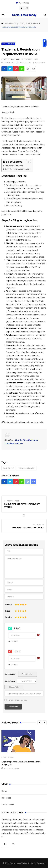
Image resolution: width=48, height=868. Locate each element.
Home (4, 791)
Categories (6, 798)
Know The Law (7, 757)
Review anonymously (18, 700)
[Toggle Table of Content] (28, 162)
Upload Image (10, 674)
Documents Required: (14, 166)
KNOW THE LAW (8, 468)
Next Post (37, 525)
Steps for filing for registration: (18, 169)
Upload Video (10, 681)
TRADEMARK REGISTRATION (26, 468)
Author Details (8, 805)
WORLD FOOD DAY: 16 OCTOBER (28, 528)
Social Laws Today (24, 15)
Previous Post (13, 501)
